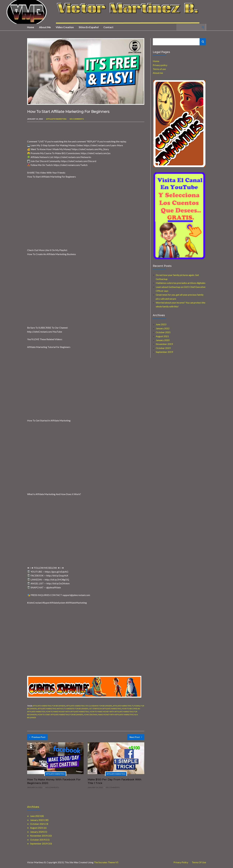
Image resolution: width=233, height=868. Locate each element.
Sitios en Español (89, 27)
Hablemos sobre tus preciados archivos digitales (181, 283)
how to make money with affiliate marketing (67, 712)
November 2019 (164, 344)
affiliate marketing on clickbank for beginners (89, 706)
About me (45, 27)
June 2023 (161, 324)
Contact (108, 27)
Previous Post (37, 737)
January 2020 (163, 340)
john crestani (91, 715)
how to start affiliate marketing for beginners (60, 715)
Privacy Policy (181, 862)
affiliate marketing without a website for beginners (63, 709)
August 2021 (162, 336)
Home (31, 27)
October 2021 (163, 332)
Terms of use (159, 69)
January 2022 (163, 328)
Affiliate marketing (56, 119)
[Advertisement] (62, 131)
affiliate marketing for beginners (49, 706)
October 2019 (163, 348)
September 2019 (164, 352)
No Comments (77, 119)
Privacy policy (160, 65)
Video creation (65, 27)
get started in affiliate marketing (105, 709)
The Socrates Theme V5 (106, 862)
